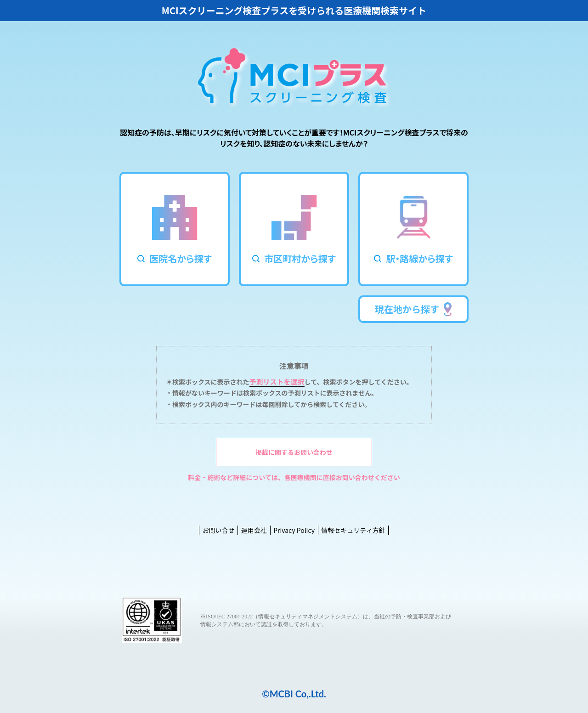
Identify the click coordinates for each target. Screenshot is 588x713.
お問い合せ (219, 530)
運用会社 (254, 530)
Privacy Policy (294, 530)
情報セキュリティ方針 (353, 530)
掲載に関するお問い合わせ (294, 452)
